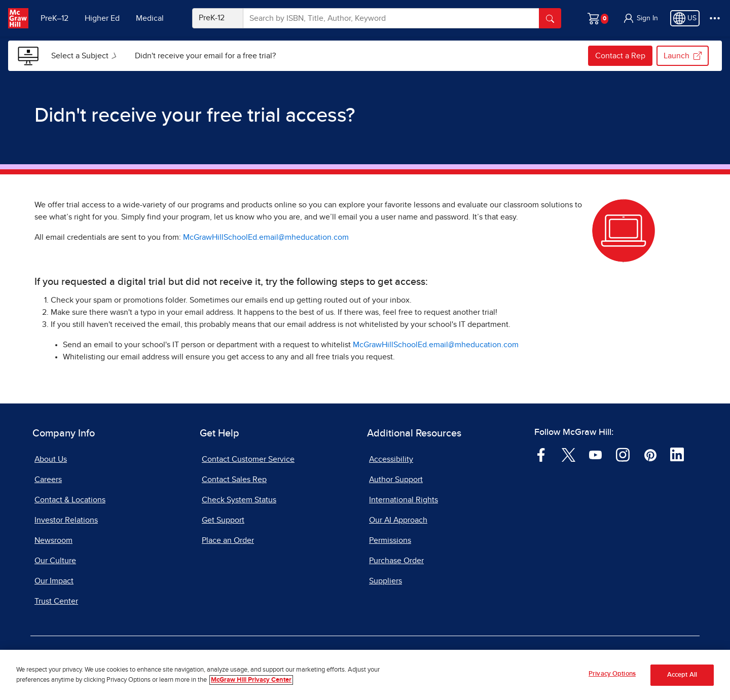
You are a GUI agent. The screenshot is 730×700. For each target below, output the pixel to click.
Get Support (223, 520)
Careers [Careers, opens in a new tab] (48, 480)
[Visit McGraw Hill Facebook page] (541, 454)
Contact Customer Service (248, 459)
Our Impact (54, 581)
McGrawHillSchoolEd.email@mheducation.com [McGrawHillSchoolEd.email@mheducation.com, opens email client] (266, 237)
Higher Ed (102, 18)
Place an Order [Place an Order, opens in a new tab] (228, 540)
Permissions (390, 540)
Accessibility (391, 459)
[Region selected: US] (685, 18)
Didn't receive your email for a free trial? (205, 56)
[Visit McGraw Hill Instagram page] (623, 454)
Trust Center (56, 601)
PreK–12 (54, 18)
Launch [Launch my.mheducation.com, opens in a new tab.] (683, 56)
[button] (640, 18)
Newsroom (53, 540)
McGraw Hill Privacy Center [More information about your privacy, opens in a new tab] (251, 680)
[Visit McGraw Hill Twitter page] (569, 454)
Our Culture (55, 561)
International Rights (404, 500)
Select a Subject (86, 56)
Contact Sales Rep (234, 480)
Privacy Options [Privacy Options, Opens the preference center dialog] (612, 674)
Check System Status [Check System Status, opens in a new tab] (239, 500)
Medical (150, 18)
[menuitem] (85, 56)
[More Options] (715, 18)
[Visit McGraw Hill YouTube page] (595, 454)
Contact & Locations (70, 500)
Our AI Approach (398, 520)
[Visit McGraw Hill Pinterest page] (650, 454)
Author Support (396, 480)
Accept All (682, 675)
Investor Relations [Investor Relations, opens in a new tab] (66, 520)
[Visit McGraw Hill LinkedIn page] (677, 454)
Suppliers (386, 581)
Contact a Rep (620, 56)
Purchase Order (396, 561)
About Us (51, 459)
